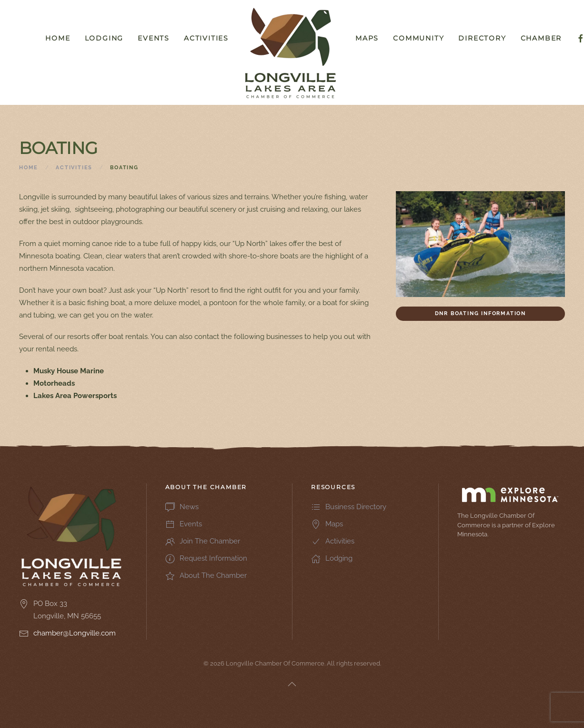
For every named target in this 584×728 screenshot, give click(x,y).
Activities (206, 38)
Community (418, 38)
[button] (292, 684)
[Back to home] (292, 52)
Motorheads (54, 383)
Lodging (104, 38)
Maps (367, 38)
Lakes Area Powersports (75, 396)
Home (58, 38)
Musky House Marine (69, 371)
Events (154, 38)
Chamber (541, 38)
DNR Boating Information (480, 313)
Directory (482, 38)
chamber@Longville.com (75, 633)
